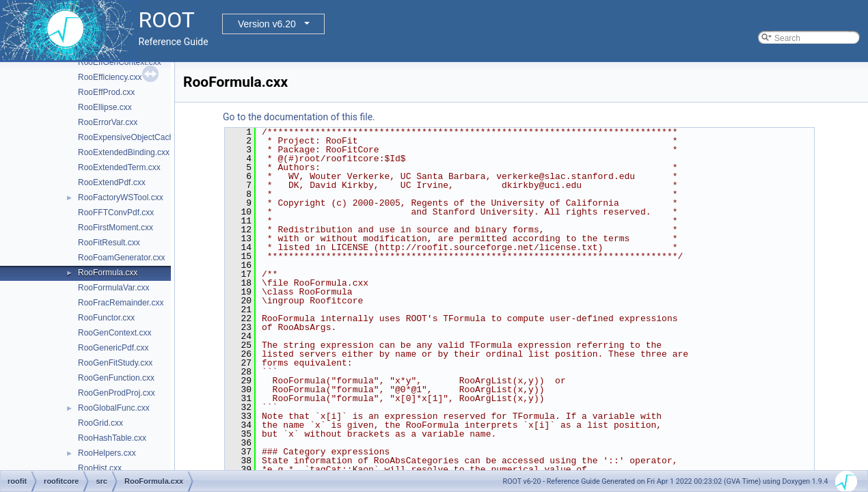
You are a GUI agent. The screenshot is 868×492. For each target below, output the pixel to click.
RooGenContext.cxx (114, 333)
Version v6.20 (267, 24)
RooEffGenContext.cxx (120, 62)
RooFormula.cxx (108, 273)
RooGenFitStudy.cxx (115, 363)
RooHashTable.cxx (112, 438)
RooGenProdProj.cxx (117, 393)
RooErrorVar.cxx (108, 122)
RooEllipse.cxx (105, 107)
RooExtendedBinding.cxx (124, 152)
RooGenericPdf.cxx (113, 348)
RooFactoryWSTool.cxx (121, 197)
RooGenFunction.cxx (116, 378)
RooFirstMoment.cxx (116, 228)
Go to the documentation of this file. (299, 117)
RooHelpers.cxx (107, 453)
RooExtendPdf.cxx (112, 182)
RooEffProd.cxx (106, 92)
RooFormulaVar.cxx (113, 288)
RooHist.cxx (100, 468)
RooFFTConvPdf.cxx (116, 213)
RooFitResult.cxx (109, 243)
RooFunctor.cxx (106, 318)
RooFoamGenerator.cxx (121, 258)
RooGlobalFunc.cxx (114, 408)
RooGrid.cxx (100, 423)
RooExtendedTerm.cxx (119, 167)
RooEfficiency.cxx (110, 77)
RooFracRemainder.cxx (121, 303)
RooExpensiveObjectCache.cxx (135, 137)
